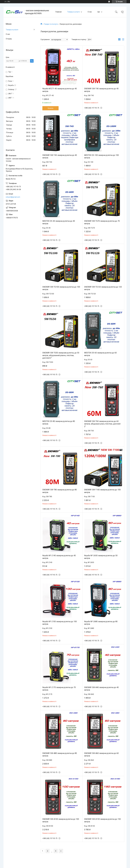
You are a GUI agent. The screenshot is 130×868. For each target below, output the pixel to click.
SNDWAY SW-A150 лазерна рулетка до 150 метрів (102, 820)
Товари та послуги (51, 24)
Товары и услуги (73, 12)
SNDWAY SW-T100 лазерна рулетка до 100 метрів (102, 491)
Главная (59, 12)
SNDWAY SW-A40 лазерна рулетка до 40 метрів (101, 689)
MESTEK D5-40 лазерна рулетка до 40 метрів (59, 222)
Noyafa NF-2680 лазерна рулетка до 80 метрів (101, 623)
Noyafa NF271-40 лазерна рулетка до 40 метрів (60, 90)
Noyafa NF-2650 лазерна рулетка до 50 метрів (101, 557)
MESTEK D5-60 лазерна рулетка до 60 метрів (100, 354)
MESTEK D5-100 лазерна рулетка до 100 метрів (101, 156)
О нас (90, 12)
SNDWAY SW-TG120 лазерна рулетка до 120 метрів (103, 288)
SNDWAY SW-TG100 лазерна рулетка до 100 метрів (61, 288)
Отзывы (9, 39)
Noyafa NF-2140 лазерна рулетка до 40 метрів (59, 557)
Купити (51, 108)
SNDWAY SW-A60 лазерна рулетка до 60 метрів (101, 755)
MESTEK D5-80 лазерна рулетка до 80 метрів (59, 423)
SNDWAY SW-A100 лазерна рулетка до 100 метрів (61, 820)
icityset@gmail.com (13, 197)
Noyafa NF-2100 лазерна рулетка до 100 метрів (60, 623)
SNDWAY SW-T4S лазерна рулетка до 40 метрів (60, 156)
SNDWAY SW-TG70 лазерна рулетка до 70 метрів (102, 222)
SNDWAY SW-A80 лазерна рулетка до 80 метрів (60, 755)
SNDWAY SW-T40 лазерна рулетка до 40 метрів (101, 90)
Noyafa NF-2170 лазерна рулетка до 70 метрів (59, 689)
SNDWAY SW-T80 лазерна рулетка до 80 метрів (60, 491)
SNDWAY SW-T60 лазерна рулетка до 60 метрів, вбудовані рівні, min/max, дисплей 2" (102, 424)
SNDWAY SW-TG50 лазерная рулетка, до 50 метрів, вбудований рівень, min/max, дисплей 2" (61, 355)
